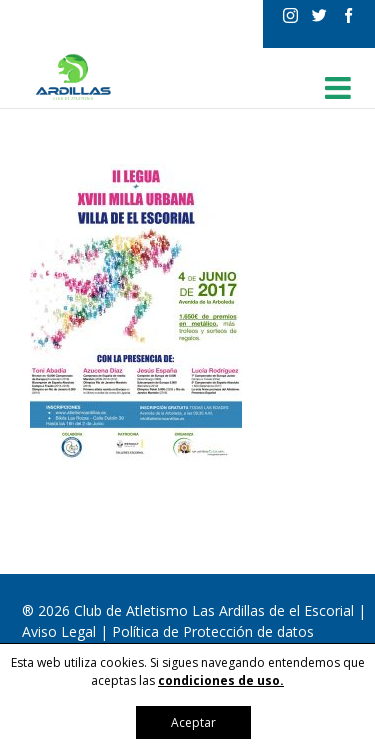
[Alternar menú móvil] (340, 88)
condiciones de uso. (221, 680)
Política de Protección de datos (213, 631)
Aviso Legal (61, 631)
